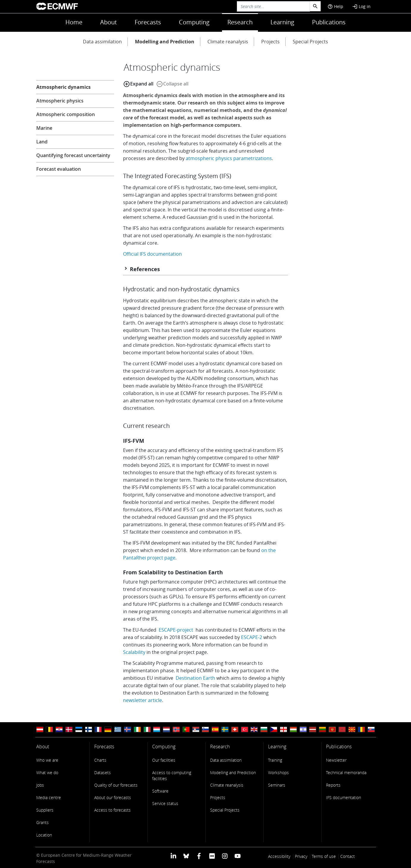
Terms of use (324, 856)
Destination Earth (195, 678)
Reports (333, 785)
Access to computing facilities (172, 775)
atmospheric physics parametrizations (229, 158)
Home (74, 22)
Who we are (47, 760)
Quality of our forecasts (116, 785)
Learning (282, 22)
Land (42, 142)
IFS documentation (344, 797)
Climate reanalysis (228, 42)
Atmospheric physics (60, 101)
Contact (348, 856)
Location (44, 835)
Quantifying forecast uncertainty (73, 155)
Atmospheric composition (66, 114)
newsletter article (142, 700)
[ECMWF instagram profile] (225, 856)
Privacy (301, 856)
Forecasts (148, 22)
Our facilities (164, 760)
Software (160, 791)
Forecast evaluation (59, 169)
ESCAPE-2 (252, 637)
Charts (100, 760)
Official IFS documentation (152, 254)
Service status (165, 803)
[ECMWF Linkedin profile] (173, 856)
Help (335, 6)
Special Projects (310, 42)
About (108, 22)
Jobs (40, 785)
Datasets (103, 773)
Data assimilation (102, 42)
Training (275, 760)
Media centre (49, 797)
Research (240, 22)
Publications (329, 22)
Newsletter (336, 760)
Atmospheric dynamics (63, 87)
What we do (47, 773)
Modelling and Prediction (165, 42)
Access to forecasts (112, 810)
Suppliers (45, 810)
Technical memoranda (346, 773)
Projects (270, 42)
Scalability (134, 652)
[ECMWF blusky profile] (186, 856)
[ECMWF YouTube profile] (238, 856)
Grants (42, 822)
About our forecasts (113, 797)
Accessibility (279, 856)
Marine (44, 128)
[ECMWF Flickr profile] (212, 856)
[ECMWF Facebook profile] (199, 856)
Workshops (278, 773)
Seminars (277, 785)
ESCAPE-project (176, 630)
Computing (194, 22)
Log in (361, 6)
